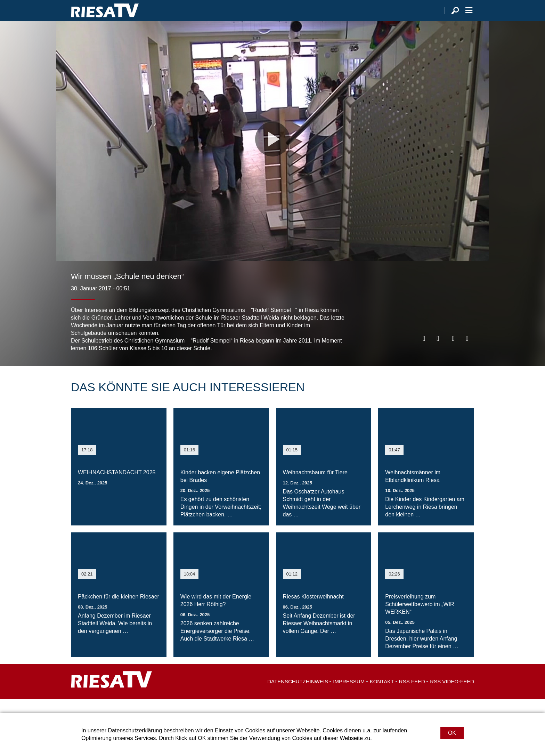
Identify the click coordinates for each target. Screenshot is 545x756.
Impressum (349, 695)
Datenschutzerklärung (135, 730)
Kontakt (382, 695)
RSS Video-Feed (452, 695)
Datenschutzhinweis (298, 695)
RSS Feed (412, 695)
